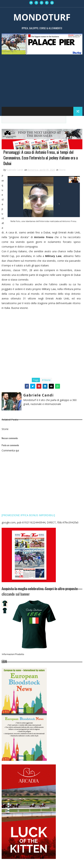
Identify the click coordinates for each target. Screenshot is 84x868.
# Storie (46, 380)
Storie (62, 170)
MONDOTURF (42, 17)
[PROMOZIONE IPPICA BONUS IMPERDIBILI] (28, 515)
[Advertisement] (42, 79)
